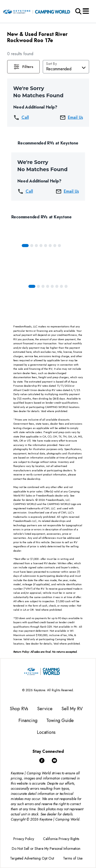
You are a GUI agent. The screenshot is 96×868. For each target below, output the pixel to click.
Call (21, 118)
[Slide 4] (46, 246)
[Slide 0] (25, 246)
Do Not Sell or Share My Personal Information (46, 849)
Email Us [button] (71, 118)
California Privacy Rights (61, 839)
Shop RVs (19, 709)
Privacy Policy (24, 839)
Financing (28, 720)
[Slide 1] (32, 246)
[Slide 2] (36, 246)
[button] (23, 67)
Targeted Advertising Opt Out (32, 858)
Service (45, 709)
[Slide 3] (41, 246)
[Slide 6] (55, 246)
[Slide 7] (59, 246)
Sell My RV (72, 709)
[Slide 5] (50, 246)
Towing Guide (60, 720)
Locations (46, 732)
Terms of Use (73, 858)
